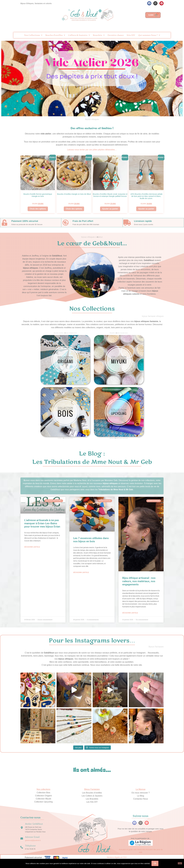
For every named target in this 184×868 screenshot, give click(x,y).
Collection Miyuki (43, 799)
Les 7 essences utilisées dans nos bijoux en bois (91, 540)
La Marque (141, 789)
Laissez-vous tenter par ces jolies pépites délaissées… (92, 150)
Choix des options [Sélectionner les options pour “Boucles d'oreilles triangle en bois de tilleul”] (74, 209)
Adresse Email (32, 837)
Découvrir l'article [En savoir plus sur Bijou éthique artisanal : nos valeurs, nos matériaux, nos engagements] (130, 613)
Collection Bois (43, 793)
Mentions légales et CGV (117, 857)
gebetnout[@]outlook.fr (33, 840)
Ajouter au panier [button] (110, 209)
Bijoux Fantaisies (92, 789)
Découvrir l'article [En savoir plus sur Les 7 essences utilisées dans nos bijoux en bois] (81, 572)
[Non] (180, 863)
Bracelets (99, 35)
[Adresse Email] (22, 839)
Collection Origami (44, 796)
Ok (155, 863)
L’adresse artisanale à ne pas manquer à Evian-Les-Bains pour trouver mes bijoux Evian (42, 523)
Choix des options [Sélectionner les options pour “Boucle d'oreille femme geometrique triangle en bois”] (38, 209)
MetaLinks (141, 850)
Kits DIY (131, 35)
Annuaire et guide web (128, 850)
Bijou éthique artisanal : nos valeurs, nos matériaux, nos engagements (139, 581)
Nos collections (43, 789)
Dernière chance (116, 35)
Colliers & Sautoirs (79, 35)
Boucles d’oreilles (55, 35)
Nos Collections (33, 35)
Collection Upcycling (43, 802)
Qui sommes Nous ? (149, 35)
